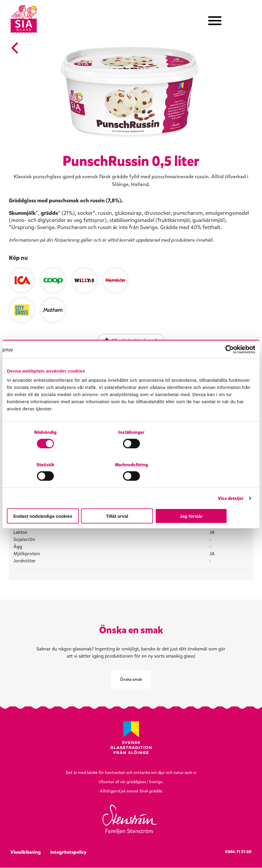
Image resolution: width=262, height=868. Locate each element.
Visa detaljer (231, 482)
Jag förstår (215, 500)
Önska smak (131, 679)
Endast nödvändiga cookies (47, 500)
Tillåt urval (131, 500)
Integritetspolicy (68, 852)
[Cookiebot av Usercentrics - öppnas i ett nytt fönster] (229, 366)
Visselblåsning (26, 852)
